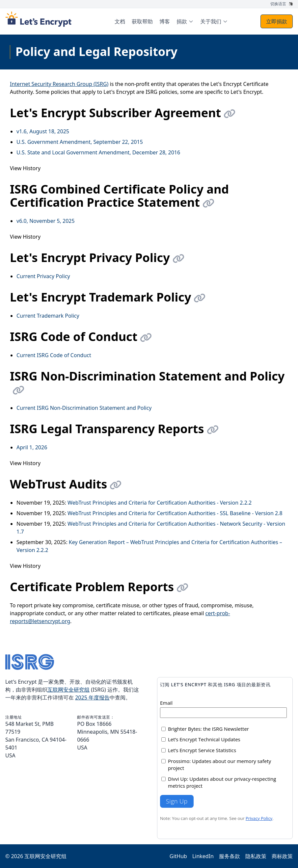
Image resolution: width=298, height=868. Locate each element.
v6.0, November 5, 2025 (46, 221)
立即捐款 (277, 21)
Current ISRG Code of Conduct (54, 355)
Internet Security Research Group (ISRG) (59, 84)
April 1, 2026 (32, 447)
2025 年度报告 (92, 697)
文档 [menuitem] (120, 21)
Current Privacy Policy (43, 276)
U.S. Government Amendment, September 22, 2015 (80, 142)
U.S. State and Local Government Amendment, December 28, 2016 (98, 152)
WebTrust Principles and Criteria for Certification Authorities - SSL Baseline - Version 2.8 (175, 513)
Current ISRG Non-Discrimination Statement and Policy (84, 408)
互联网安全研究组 (68, 690)
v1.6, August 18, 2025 (43, 131)
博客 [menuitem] (165, 21)
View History (25, 168)
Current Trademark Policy (48, 316)
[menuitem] (185, 21)
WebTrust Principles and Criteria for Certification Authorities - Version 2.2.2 (160, 503)
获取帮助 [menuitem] (142, 21)
